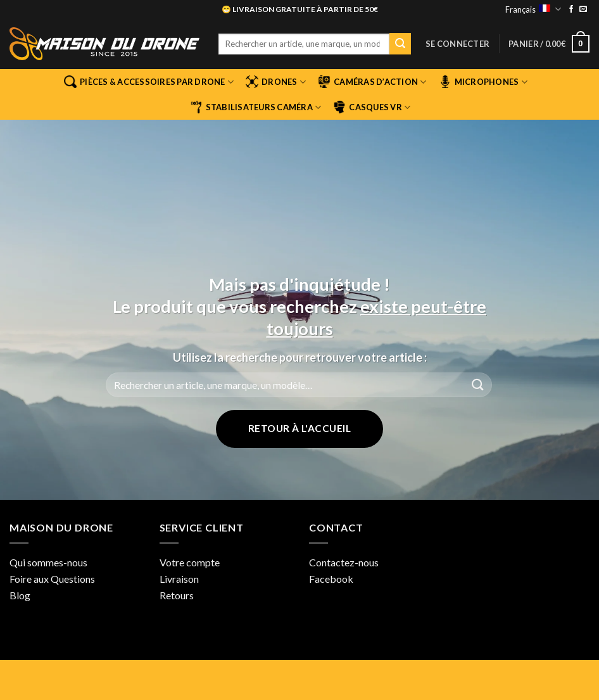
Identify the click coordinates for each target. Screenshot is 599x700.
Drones (276, 82)
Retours (177, 595)
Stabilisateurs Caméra (256, 107)
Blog (20, 595)
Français (533, 9)
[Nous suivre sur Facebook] (571, 10)
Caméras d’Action (372, 82)
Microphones (483, 82)
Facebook (331, 579)
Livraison (179, 579)
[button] (457, 44)
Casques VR (372, 107)
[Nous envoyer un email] (583, 10)
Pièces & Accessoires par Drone (149, 82)
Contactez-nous (344, 562)
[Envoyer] (400, 44)
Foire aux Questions (52, 579)
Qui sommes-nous (48, 562)
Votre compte (190, 562)
